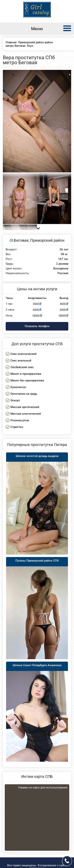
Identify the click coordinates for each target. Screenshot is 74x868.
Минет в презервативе (26, 374)
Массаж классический (26, 414)
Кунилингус (18, 387)
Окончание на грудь (24, 394)
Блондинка (61, 269)
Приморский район (47, 240)
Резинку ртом (20, 420)
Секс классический (24, 354)
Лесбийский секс (22, 367)
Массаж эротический (25, 407)
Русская (63, 273)
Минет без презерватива (27, 380)
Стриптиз (17, 427)
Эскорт (15, 400)
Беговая (21, 240)
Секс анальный (21, 361)
